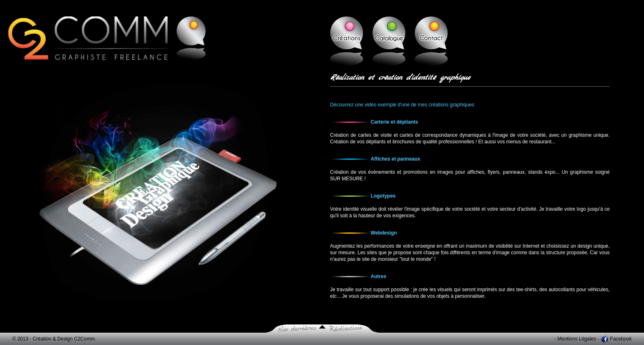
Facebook (621, 339)
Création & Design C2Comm (64, 339)
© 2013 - (23, 339)
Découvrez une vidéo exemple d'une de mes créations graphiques (402, 105)
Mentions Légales (577, 339)
